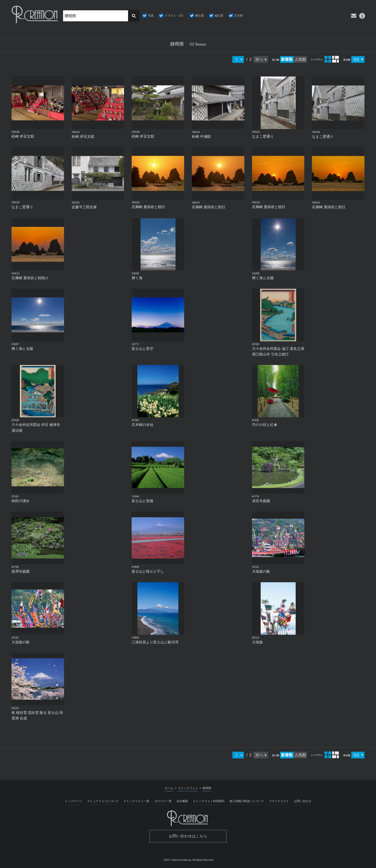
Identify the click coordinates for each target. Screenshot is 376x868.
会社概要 (182, 801)
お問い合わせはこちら (188, 836)
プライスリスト (279, 801)
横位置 (200, 16)
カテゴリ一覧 (163, 801)
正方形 (238, 16)
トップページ (73, 801)
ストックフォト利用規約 (209, 801)
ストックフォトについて (103, 801)
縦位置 (219, 16)
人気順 (300, 59)
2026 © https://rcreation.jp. (178, 860)
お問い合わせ (303, 801)
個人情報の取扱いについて (247, 801)
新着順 (287, 59)
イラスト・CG (174, 16)
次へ (259, 59)
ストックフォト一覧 (136, 801)
